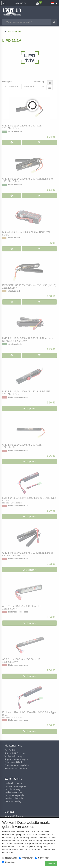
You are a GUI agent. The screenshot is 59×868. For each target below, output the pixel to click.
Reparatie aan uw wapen (16, 759)
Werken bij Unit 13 (13, 783)
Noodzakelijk (10, 858)
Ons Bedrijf (10, 750)
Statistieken (42, 858)
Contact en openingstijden (17, 765)
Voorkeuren (26, 858)
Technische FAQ (12, 789)
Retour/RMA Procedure (15, 753)
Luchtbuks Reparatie (14, 795)
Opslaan (51, 863)
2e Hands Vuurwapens (15, 786)
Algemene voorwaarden (16, 768)
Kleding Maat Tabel (13, 792)
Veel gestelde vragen (14, 756)
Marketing (8, 862)
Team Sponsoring (13, 801)
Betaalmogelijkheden (14, 762)
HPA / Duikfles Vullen (14, 798)
